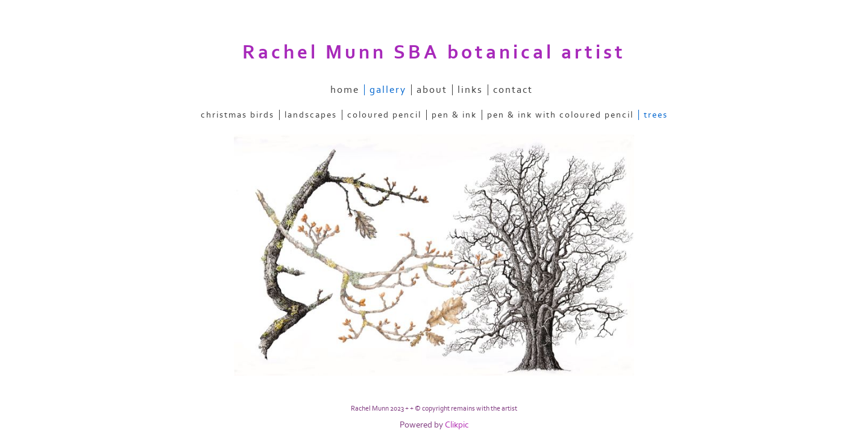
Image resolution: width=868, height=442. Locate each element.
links (470, 90)
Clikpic (457, 425)
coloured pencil (384, 115)
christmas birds (237, 115)
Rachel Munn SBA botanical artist (434, 52)
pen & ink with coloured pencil (560, 115)
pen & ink (454, 115)
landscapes (311, 115)
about (432, 90)
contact (513, 90)
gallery (388, 90)
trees (656, 115)
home (345, 90)
